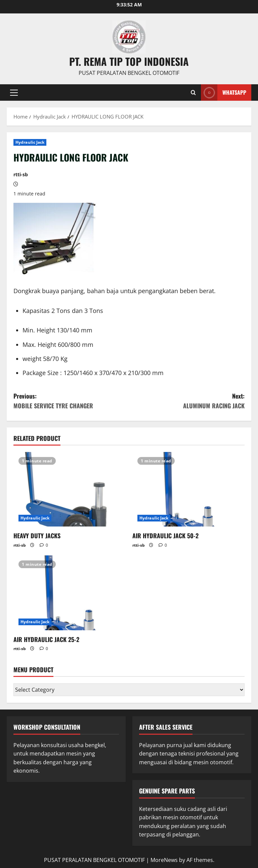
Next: (187, 401)
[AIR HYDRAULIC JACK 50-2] (188, 489)
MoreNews (164, 860)
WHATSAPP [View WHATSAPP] (224, 93)
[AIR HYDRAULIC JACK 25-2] (70, 593)
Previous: (71, 401)
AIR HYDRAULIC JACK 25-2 (46, 639)
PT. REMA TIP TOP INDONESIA (129, 61)
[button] (14, 92)
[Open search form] (193, 92)
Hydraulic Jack (30, 142)
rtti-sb (21, 174)
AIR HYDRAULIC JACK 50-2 (165, 536)
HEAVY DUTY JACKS (37, 536)
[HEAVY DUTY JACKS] (70, 489)
